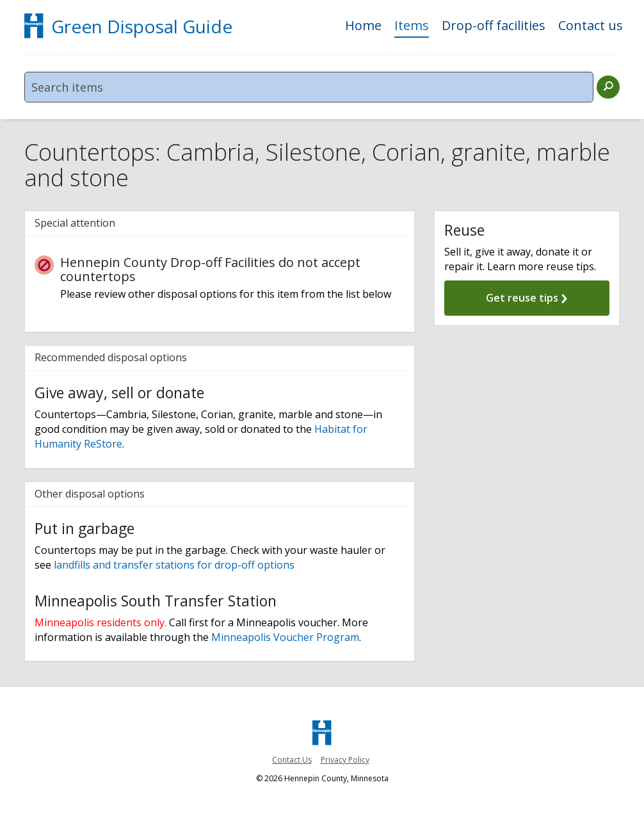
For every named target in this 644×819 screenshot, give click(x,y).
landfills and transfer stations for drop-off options (173, 565)
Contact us (591, 27)
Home (363, 27)
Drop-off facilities (494, 27)
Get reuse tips (527, 298)
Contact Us (292, 760)
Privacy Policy (345, 760)
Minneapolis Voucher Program (284, 637)
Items (412, 27)
